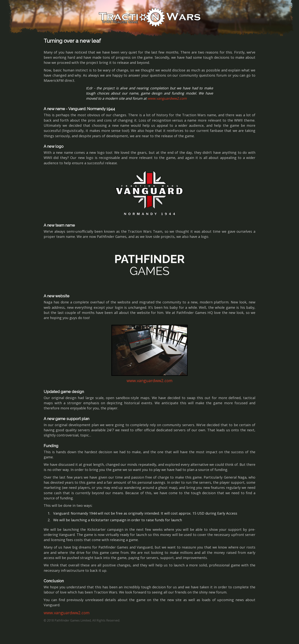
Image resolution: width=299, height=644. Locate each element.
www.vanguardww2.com (167, 98)
